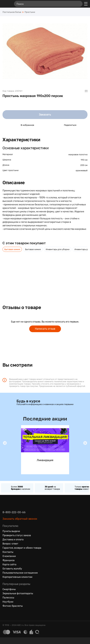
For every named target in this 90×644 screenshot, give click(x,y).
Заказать (45, 115)
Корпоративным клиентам (17, 577)
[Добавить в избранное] (15, 125)
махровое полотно (78, 155)
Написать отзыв (45, 329)
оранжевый (82, 170)
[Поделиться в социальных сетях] (58, 125)
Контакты (8, 552)
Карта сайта (9, 565)
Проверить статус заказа (17, 535)
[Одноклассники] (11, 614)
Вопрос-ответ (10, 544)
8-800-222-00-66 (14, 512)
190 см (84, 160)
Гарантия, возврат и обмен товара (22, 548)
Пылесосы (8, 598)
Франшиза (9, 560)
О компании (9, 556)
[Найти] (78, 4)
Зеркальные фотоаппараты (18, 593)
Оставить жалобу (12, 569)
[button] (5, 443)
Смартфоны (9, 589)
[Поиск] (48, 4)
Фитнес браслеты (13, 606)
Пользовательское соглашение (20, 573)
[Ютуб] (17, 614)
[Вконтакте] (5, 614)
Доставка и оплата (13, 540)
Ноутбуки (8, 602)
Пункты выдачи (11, 531)
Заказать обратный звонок (20, 519)
